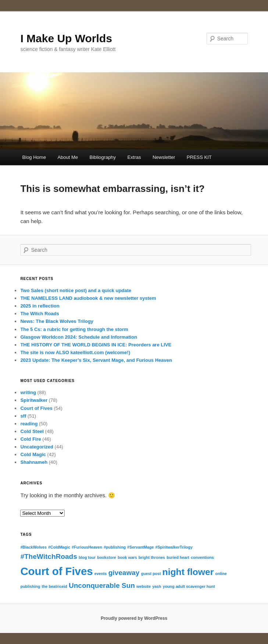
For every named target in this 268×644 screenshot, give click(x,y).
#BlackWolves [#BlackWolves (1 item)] (33, 547)
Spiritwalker (34, 400)
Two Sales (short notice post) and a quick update (76, 290)
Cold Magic (33, 454)
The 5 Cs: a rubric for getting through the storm (74, 329)
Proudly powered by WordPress (134, 618)
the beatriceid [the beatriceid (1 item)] (54, 586)
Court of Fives (36, 408)
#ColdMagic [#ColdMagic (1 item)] (59, 547)
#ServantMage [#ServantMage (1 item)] (140, 547)
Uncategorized (37, 447)
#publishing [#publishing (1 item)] (115, 547)
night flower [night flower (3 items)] (188, 572)
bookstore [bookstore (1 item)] (107, 557)
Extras (134, 157)
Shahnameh (34, 462)
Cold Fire (31, 439)
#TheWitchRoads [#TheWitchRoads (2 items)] (49, 556)
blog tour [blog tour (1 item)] (87, 557)
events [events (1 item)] (101, 574)
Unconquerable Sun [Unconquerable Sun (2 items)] (102, 585)
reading (29, 424)
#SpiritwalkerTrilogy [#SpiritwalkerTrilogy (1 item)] (174, 547)
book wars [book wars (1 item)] (127, 557)
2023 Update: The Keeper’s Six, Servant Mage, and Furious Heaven (96, 360)
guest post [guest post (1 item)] (151, 574)
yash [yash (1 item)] (157, 586)
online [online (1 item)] (221, 574)
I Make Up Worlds (66, 38)
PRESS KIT (199, 157)
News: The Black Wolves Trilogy (57, 321)
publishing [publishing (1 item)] (30, 586)
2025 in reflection (40, 306)
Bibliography (103, 157)
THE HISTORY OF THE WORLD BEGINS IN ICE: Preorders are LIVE (96, 345)
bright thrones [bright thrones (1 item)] (152, 557)
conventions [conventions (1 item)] (202, 557)
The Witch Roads (40, 314)
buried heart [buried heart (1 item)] (178, 557)
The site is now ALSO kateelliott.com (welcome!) (75, 352)
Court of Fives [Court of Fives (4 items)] (56, 571)
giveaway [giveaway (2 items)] (124, 573)
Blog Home (34, 157)
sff (23, 416)
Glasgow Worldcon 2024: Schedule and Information (79, 337)
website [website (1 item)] (144, 586)
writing (28, 392)
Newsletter (164, 157)
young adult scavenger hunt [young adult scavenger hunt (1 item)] (189, 586)
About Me (68, 157)
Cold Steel (32, 431)
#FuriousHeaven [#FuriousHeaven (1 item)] (87, 547)
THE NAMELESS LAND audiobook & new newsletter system (88, 298)
